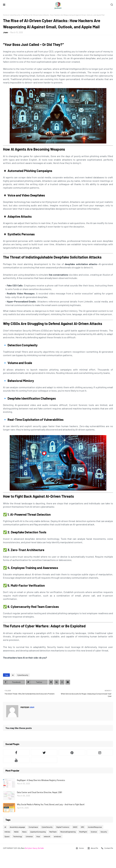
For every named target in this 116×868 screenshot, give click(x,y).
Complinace (33, 827)
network (47, 836)
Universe (29, 836)
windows (57, 836)
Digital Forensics (63, 827)
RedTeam (53, 832)
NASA (16, 832)
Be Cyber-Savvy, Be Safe (34, 848)
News (24, 832)
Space (7, 836)
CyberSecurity (15, 15)
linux (38, 836)
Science (94, 832)
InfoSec (7, 832)
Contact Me (107, 848)
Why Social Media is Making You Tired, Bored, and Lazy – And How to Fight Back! (51, 804)
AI (13, 675)
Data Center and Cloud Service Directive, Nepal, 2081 (39, 792)
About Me (93, 848)
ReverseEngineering (68, 832)
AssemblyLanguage (17, 827)
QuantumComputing (38, 832)
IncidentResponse (95, 827)
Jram (6, 32)
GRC (83, 827)
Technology (18, 836)
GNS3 (75, 827)
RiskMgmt (83, 832)
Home (5, 15)
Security (104, 832)
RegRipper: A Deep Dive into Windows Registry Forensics (41, 780)
